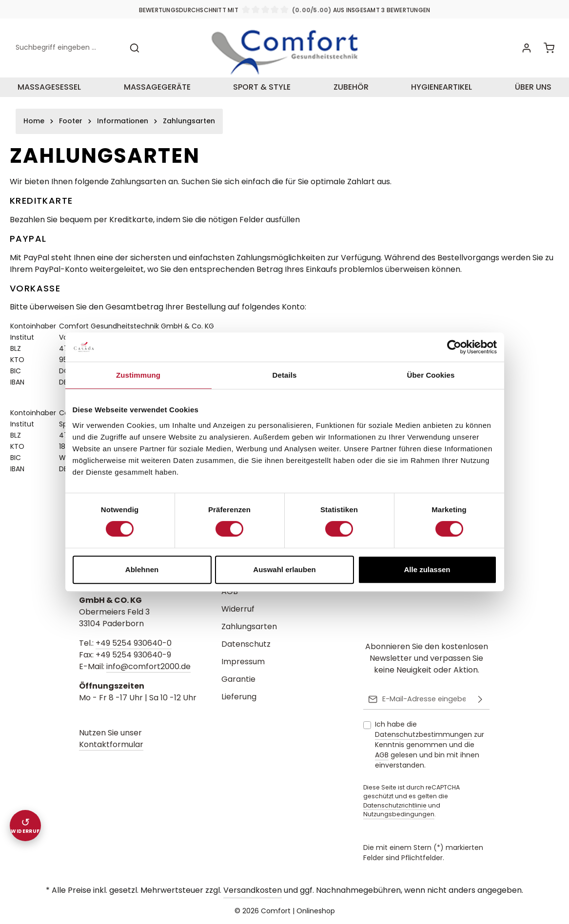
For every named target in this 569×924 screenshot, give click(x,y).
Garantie (238, 680)
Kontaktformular (111, 745)
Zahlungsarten (249, 627)
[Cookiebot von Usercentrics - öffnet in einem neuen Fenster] (454, 347)
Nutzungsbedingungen (399, 815)
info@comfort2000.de (148, 667)
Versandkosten (253, 890)
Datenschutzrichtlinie (395, 805)
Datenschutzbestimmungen (423, 735)
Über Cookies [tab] (431, 375)
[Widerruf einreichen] (25, 826)
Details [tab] (285, 375)
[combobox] (67, 52)
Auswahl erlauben (284, 569)
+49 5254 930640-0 (134, 644)
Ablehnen (142, 569)
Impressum (243, 663)
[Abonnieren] (480, 700)
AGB (230, 592)
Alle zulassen (427, 569)
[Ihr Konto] (526, 52)
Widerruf (238, 610)
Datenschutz (246, 645)
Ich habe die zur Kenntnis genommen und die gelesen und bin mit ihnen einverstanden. (430, 745)
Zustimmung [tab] (138, 375)
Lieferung (239, 698)
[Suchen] (135, 52)
